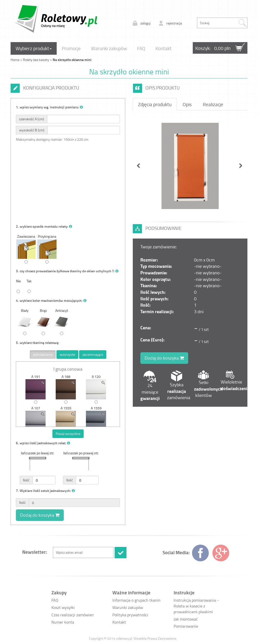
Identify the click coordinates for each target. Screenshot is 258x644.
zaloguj (145, 23)
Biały (25, 322)
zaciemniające (93, 354)
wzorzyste (67, 354)
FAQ (141, 48)
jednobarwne (43, 354)
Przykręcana (47, 249)
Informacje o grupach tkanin (136, 600)
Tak (29, 286)
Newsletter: (35, 552)
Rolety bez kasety (36, 60)
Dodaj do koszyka (40, 515)
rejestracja (174, 23)
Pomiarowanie (186, 626)
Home (15, 60)
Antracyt (61, 322)
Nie (18, 286)
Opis (187, 104)
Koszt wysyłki (63, 607)
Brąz (43, 322)
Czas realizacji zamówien (73, 615)
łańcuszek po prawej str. (81, 467)
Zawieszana (26, 249)
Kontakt (164, 48)
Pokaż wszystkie (68, 434)
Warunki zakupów (109, 48)
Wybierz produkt (34, 48)
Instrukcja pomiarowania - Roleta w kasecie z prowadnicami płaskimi (196, 606)
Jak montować (186, 619)
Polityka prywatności (130, 615)
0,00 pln (222, 48)
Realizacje (213, 104)
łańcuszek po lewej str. (38, 467)
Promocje (71, 48)
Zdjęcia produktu (155, 104)
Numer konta (63, 622)
